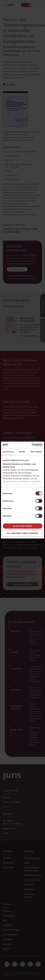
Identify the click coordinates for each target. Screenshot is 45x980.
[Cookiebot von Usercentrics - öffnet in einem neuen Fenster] (32, 445)
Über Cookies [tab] (36, 452)
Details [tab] (22, 452)
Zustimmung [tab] (8, 452)
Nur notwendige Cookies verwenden (22, 533)
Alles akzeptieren (22, 526)
